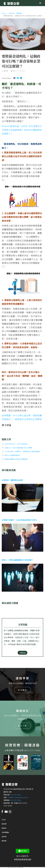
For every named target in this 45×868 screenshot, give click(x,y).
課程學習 (4, 837)
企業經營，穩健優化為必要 (12, 480)
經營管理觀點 (5, 832)
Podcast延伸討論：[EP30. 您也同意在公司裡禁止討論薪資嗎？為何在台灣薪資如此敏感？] (22, 130)
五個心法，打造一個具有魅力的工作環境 (18, 448)
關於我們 (4, 824)
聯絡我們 (4, 841)
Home (4, 820)
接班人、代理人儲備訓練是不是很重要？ (18, 560)
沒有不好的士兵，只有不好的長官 (16, 444)
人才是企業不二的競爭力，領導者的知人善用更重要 (22, 451)
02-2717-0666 (16, 795)
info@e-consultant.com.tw (18, 797)
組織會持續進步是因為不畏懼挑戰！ (17, 459)
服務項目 (4, 828)
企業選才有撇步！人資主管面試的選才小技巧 (19, 520)
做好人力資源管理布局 (12, 455)
